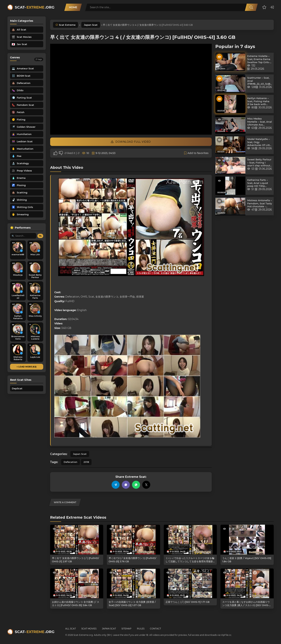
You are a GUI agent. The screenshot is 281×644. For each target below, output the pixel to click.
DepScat (17, 388)
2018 (86, 462)
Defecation (70, 462)
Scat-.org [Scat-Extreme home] (35, 7)
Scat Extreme (67, 25)
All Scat (71, 629)
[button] (264, 7)
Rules (141, 629)
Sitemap (126, 629)
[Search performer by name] (23, 236)
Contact (155, 629)
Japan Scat (91, 25)
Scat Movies (89, 629)
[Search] (251, 7)
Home (73, 7)
